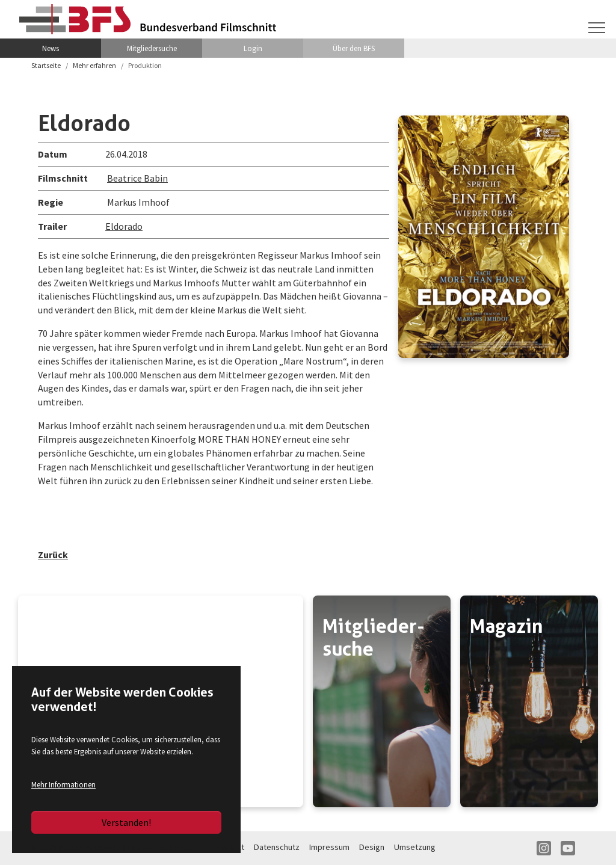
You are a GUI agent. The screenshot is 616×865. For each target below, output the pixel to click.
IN (544, 848)
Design (372, 847)
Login (253, 48)
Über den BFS (354, 48)
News (51, 48)
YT (568, 848)
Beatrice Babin (137, 178)
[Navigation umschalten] (597, 28)
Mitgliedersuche (152, 48)
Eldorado (124, 226)
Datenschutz (277, 847)
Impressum (329, 847)
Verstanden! (126, 822)
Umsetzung (415, 847)
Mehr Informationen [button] (63, 784)
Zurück (53, 555)
